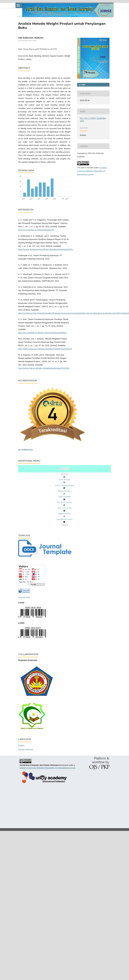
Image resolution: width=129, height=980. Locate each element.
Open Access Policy (64, 508)
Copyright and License (64, 519)
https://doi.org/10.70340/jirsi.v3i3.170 (40, 49)
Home (21, 16)
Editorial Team (64, 469)
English (21, 746)
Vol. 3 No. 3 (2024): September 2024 (53, 16)
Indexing (64, 525)
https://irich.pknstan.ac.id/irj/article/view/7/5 (36, 230)
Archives (30, 16)
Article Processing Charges (64, 485)
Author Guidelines (64, 497)
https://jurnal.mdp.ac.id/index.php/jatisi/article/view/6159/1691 (44, 368)
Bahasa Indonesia (26, 750)
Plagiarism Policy (64, 514)
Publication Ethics (65, 491)
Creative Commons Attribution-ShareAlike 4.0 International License (92, 171)
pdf (83, 85)
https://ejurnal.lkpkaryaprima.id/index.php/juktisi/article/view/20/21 (45, 249)
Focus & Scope (64, 480)
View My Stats (24, 597)
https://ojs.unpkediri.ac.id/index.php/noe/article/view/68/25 (42, 333)
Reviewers (65, 474)
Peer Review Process (64, 502)
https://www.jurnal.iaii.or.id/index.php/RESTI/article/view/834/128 (45, 349)
